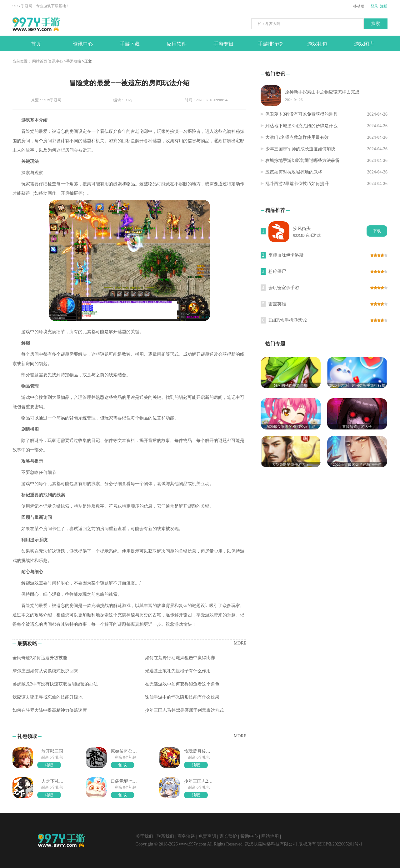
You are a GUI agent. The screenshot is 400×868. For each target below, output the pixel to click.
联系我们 (165, 836)
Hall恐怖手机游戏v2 (287, 320)
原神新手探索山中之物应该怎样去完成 (322, 92)
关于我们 (144, 836)
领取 (49, 765)
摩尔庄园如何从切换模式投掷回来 (45, 671)
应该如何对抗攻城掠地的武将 (294, 172)
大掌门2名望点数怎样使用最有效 (297, 137)
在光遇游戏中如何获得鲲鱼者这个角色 (182, 684)
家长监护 (228, 836)
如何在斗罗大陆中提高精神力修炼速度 (50, 710)
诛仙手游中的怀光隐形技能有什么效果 (182, 697)
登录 (374, 6)
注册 (384, 6)
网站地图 (270, 836)
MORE (240, 643)
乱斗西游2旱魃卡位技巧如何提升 (297, 184)
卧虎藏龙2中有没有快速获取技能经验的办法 (55, 684)
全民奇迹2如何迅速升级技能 (40, 658)
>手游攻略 (73, 61)
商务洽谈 (186, 836)
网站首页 (40, 61)
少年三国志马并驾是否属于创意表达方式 (184, 710)
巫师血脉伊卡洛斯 (286, 255)
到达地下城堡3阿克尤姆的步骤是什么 (301, 126)
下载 (377, 231)
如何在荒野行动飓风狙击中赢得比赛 (180, 658)
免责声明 (207, 836)
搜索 (376, 24)
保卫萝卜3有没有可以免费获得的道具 (301, 114)
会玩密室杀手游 (284, 288)
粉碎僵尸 (277, 271)
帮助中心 (249, 836)
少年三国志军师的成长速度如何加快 (300, 149)
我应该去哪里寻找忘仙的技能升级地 (47, 697)
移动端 (359, 6)
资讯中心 (56, 61)
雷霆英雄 (277, 304)
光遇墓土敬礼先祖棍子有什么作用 (178, 671)
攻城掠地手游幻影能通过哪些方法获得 (302, 161)
